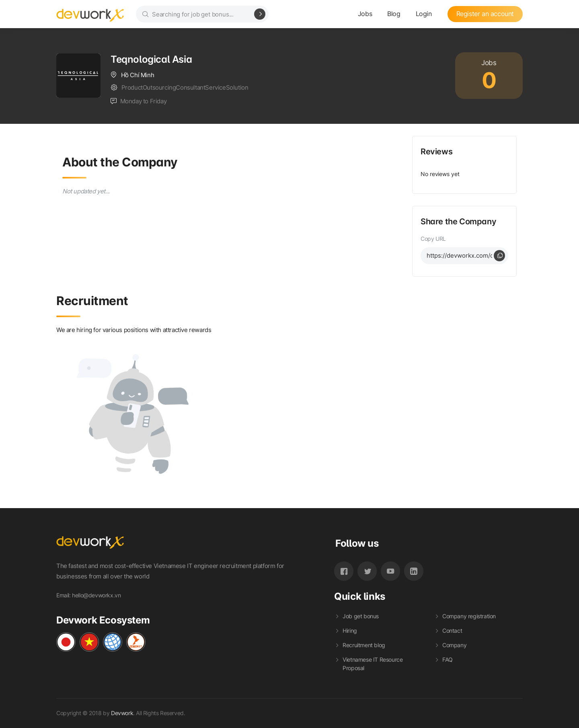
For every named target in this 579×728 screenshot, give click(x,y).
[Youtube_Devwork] (390, 571)
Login (424, 14)
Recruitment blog (364, 645)
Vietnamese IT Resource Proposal (373, 664)
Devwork (122, 713)
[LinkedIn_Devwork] (414, 571)
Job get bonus (361, 616)
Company (454, 645)
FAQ (448, 659)
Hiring (350, 631)
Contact (452, 631)
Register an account (485, 14)
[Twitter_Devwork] (367, 571)
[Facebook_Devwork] (344, 571)
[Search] (260, 14)
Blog (394, 14)
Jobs (365, 14)
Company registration (469, 616)
